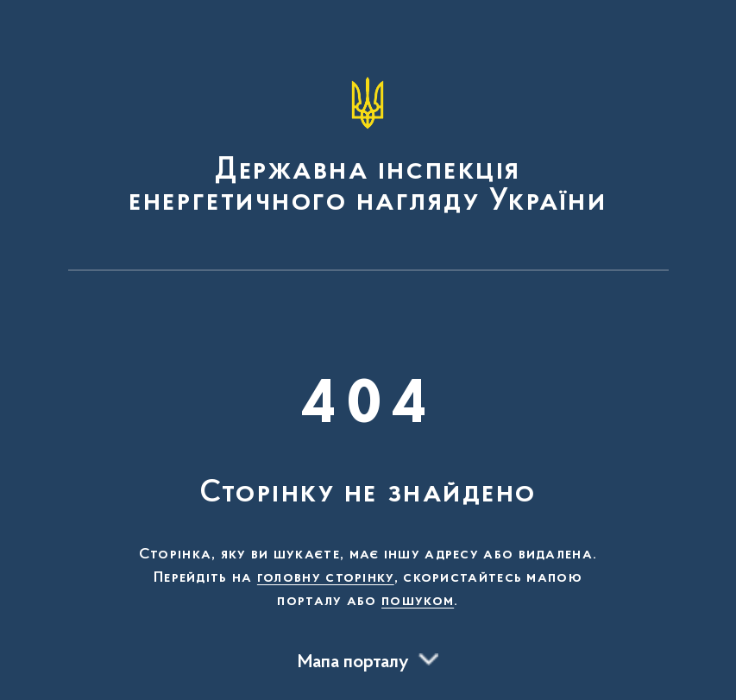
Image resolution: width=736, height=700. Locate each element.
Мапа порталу (353, 663)
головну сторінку (326, 578)
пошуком (418, 602)
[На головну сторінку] (368, 143)
